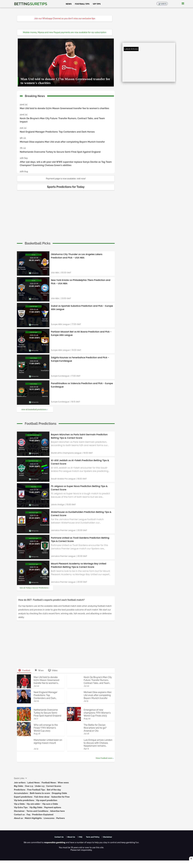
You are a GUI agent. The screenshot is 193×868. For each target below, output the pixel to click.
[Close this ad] (191, 859)
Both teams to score (40, 793)
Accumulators (21, 793)
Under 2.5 (40, 786)
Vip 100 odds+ (34, 804)
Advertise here (57, 811)
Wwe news (63, 783)
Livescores (49, 818)
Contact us (19, 815)
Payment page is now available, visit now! (66, 179)
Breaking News (35, 95)
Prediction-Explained (43, 815)
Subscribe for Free (60, 797)
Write (164, 4)
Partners (61, 818)
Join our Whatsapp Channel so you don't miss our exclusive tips (65, 18)
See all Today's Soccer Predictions (34, 588)
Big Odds (19, 786)
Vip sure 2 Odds (50, 804)
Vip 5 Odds (19, 804)
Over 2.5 (29, 786)
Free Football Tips (36, 790)
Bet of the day (54, 790)
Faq (28, 815)
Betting (31, 4)
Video (53, 670)
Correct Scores (54, 786)
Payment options (53, 807)
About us (18, 818)
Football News (49, 783)
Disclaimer (19, 811)
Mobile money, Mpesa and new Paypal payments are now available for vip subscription (65, 32)
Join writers (20, 783)
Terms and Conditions (37, 811)
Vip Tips (97, 4)
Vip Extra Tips (21, 807)
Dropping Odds (59, 793)
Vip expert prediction (47, 800)
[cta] (38, 243)
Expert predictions (23, 797)
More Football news (104, 758)
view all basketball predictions (34, 409)
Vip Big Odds (36, 807)
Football (24, 670)
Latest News (34, 783)
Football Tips (82, 4)
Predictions (20, 790)
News (69, 4)
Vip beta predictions (24, 800)
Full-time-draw (42, 797)
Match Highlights (33, 818)
